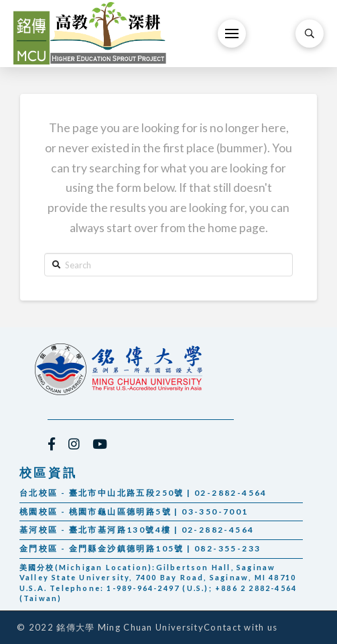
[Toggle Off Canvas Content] (232, 34)
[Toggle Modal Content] (310, 34)
